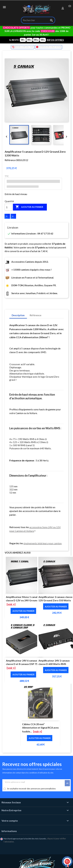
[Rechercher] (38, 20)
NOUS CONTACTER (23, 47)
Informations (9, 831)
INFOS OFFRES (55, 40)
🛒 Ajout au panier (39, 863)
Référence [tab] (36, 315)
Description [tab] (18, 315)
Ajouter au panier (29, 207)
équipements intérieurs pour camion (42, 543)
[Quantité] (8, 207)
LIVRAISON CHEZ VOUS (49, 47)
